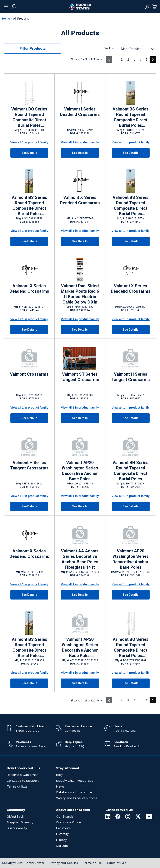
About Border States (73, 810)
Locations (63, 828)
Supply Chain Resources (74, 781)
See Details (29, 153)
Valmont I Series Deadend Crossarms (80, 112)
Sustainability (17, 828)
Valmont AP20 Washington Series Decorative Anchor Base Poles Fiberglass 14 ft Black (80, 648)
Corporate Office (68, 822)
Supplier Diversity (20, 822)
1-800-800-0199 (28, 731)
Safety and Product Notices (77, 798)
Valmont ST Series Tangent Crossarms (80, 377)
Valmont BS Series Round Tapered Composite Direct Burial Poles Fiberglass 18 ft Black (131, 117)
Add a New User (125, 731)
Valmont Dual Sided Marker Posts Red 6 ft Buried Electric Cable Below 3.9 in (80, 294)
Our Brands (65, 816)
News (60, 786)
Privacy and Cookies (64, 863)
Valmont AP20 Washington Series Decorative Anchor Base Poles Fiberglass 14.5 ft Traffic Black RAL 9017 (80, 471)
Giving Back (15, 816)
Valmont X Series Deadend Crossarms (80, 200)
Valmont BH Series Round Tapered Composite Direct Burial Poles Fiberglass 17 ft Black (131, 471)
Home (6, 19)
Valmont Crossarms (29, 374)
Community (16, 810)
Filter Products (33, 48)
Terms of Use (92, 863)
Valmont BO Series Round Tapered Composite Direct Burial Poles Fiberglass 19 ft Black (29, 117)
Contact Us (73, 731)
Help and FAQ (75, 746)
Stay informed (68, 768)
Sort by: (109, 48)
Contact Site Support (22, 781)
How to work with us (23, 768)
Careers (62, 846)
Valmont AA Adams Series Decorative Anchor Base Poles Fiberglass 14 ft (80, 559)
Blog (59, 775)
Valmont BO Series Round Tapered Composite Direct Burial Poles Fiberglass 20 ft (131, 648)
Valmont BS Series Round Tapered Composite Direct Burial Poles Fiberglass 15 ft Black (29, 206)
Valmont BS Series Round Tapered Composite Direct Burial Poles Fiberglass (29, 648)
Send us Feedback (127, 746)
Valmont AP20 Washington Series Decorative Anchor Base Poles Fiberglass (131, 559)
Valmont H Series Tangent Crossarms (131, 377)
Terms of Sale (17, 786)
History (61, 840)
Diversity (62, 834)
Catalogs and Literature (74, 792)
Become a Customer (22, 775)
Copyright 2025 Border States (23, 863)
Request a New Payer (31, 746)
